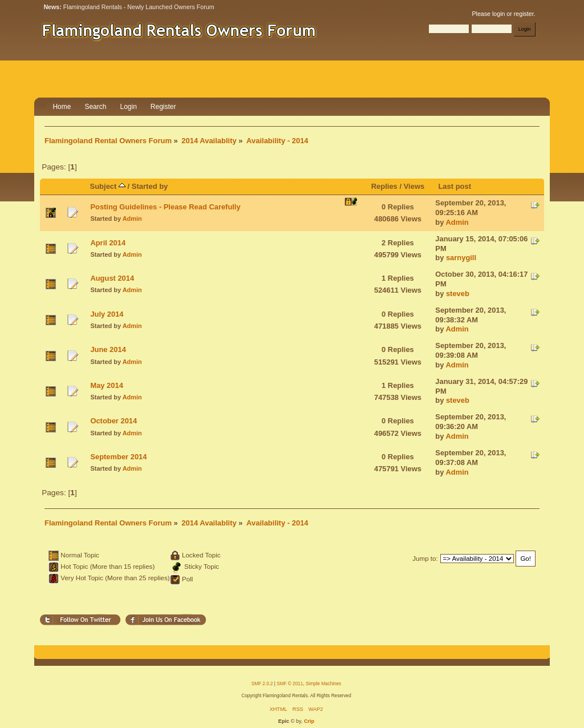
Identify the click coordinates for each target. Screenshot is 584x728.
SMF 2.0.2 (262, 684)
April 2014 (108, 243)
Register (163, 107)
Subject (108, 186)
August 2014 (112, 278)
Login (128, 107)
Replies (384, 186)
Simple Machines (323, 684)
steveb (458, 294)
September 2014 (118, 457)
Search (95, 107)
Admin (132, 219)
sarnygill (461, 258)
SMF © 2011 (290, 684)
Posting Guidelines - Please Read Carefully (165, 207)
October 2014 (113, 421)
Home (62, 107)
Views (414, 186)
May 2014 (106, 385)
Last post (455, 186)
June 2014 (108, 349)
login (498, 14)
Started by (150, 186)
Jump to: (425, 558)
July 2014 (107, 314)
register (524, 14)
